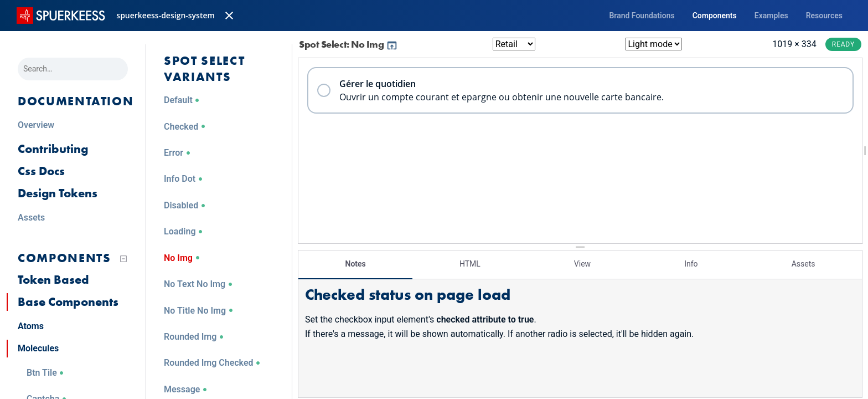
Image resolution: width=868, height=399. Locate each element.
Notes (356, 263)
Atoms (31, 326)
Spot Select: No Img (348, 44)
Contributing (53, 149)
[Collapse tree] (123, 259)
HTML (470, 263)
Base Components (68, 302)
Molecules (38, 348)
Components (715, 16)
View (582, 263)
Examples (771, 16)
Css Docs (41, 171)
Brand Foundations (642, 16)
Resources (824, 16)
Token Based (53, 280)
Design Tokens (58, 193)
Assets (804, 263)
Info (691, 263)
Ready (843, 44)
